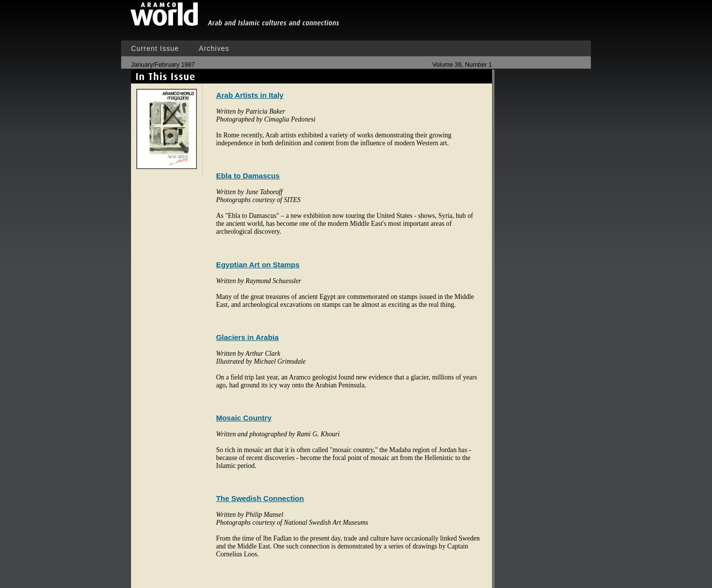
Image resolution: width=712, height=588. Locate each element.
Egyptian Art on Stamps (258, 265)
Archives (214, 48)
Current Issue (155, 48)
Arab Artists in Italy (250, 95)
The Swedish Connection (260, 498)
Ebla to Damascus (248, 176)
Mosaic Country (244, 418)
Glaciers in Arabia (247, 337)
